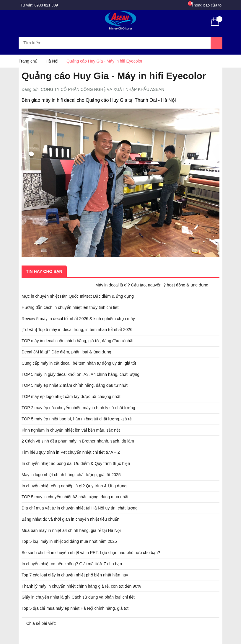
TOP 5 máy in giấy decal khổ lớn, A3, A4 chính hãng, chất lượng (80, 374)
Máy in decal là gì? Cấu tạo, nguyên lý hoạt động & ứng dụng (152, 285)
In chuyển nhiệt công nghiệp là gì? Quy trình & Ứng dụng (74, 486)
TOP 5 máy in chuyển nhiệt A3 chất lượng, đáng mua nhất (75, 497)
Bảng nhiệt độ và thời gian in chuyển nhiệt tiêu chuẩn (70, 519)
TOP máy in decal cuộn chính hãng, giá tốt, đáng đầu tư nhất (78, 341)
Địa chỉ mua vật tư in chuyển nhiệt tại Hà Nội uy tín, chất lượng (80, 508)
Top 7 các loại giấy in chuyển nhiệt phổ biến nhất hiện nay (75, 575)
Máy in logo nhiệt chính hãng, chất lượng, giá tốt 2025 (71, 475)
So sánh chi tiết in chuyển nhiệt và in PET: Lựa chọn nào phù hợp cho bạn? (91, 553)
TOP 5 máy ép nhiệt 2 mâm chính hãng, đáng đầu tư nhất (75, 385)
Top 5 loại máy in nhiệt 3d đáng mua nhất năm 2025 (69, 541)
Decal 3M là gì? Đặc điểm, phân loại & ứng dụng (66, 352)
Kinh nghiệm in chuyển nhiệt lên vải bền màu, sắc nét (71, 430)
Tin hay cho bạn (44, 271)
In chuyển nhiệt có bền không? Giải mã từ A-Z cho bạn (72, 564)
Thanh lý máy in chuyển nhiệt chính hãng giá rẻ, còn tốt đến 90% (81, 586)
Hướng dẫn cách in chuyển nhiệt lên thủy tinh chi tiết (70, 307)
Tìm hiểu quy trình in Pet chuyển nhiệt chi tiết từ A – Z (71, 452)
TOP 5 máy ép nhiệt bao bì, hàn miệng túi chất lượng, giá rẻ (77, 419)
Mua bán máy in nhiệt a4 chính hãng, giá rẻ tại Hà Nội (71, 530)
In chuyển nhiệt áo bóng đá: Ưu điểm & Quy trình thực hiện (76, 463)
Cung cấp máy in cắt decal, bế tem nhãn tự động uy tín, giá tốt (79, 363)
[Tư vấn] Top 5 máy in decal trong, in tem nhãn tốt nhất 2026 (77, 330)
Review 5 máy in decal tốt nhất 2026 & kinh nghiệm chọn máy (78, 319)
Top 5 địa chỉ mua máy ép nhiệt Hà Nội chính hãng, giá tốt (75, 608)
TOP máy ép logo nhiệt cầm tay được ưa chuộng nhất (71, 396)
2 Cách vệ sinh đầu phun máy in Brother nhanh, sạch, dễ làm (78, 441)
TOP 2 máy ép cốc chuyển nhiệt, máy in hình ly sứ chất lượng (78, 408)
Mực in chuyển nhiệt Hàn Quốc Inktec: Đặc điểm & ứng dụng (78, 296)
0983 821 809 (46, 5)
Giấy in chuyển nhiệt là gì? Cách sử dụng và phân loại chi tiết (78, 597)
